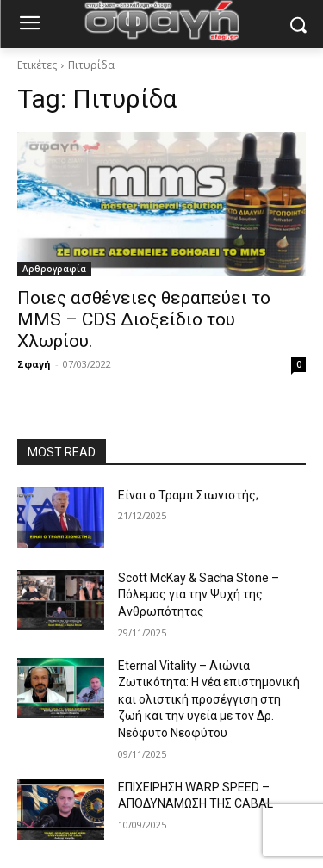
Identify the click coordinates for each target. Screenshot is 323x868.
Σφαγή (34, 364)
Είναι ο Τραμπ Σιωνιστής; (188, 495)
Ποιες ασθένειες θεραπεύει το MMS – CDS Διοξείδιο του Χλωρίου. (144, 319)
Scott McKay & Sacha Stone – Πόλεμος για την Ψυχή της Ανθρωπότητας (199, 595)
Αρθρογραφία (54, 269)
